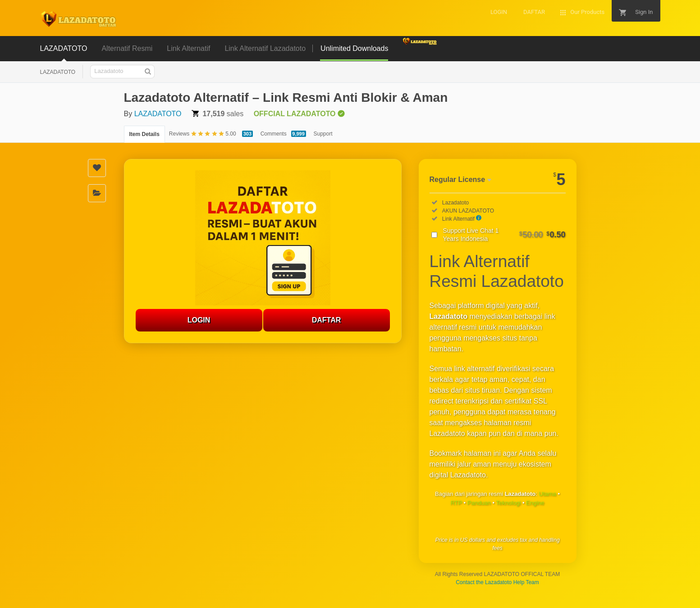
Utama (548, 494)
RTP (456, 503)
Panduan (479, 503)
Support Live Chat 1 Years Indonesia (504, 235)
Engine (535, 503)
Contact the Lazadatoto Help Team (497, 582)
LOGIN (199, 320)
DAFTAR (327, 320)
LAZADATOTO (58, 72)
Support (323, 134)
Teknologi (508, 503)
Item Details (144, 134)
